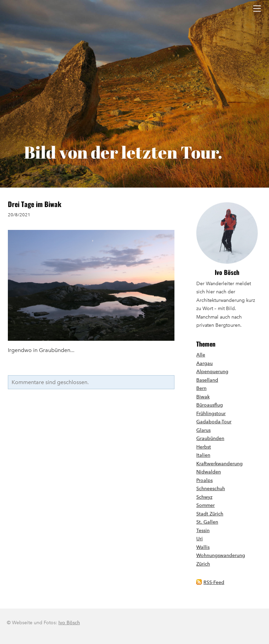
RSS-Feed (214, 582)
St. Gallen (207, 522)
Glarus (203, 430)
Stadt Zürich (210, 514)
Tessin (203, 531)
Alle (201, 355)
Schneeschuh (211, 489)
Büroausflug (210, 405)
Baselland (207, 380)
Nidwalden (209, 472)
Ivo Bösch (227, 272)
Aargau (204, 363)
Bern (201, 388)
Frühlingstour (211, 414)
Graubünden (210, 438)
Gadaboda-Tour (214, 422)
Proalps (204, 480)
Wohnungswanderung (221, 555)
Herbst (204, 447)
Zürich (203, 564)
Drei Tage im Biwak (35, 204)
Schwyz (204, 497)
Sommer (206, 505)
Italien (203, 455)
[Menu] (257, 9)
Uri (200, 539)
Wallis (203, 547)
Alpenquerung (212, 372)
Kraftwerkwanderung (220, 464)
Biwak (203, 397)
